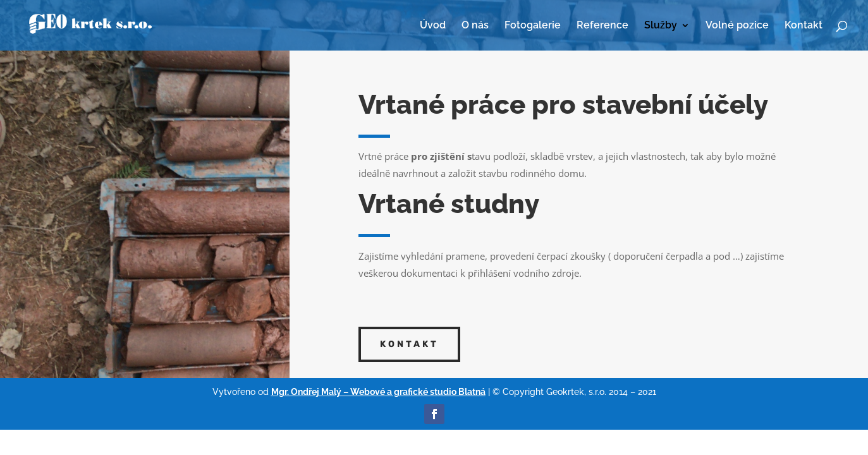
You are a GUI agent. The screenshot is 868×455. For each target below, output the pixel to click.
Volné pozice (737, 26)
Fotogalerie (533, 26)
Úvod (433, 26)
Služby (661, 26)
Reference (602, 26)
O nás (475, 26)
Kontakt (804, 26)
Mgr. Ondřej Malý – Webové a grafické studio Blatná (378, 392)
